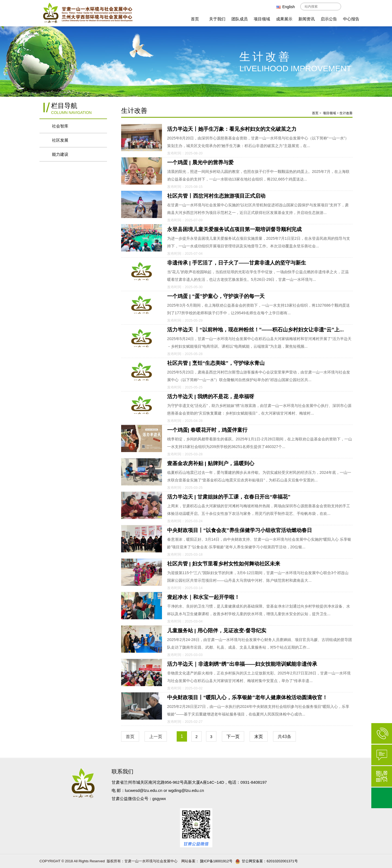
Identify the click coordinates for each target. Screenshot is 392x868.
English (286, 7)
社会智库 (63, 126)
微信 (382, 776)
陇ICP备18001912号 (216, 861)
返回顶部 (382, 798)
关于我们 (217, 19)
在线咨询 (382, 755)
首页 (195, 19)
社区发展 (63, 140)
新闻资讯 (307, 19)
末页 (259, 737)
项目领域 (262, 19)
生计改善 (346, 113)
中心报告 (351, 19)
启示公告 (329, 19)
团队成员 (240, 19)
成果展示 (284, 19)
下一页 (233, 737)
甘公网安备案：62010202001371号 (266, 861)
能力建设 (63, 154)
